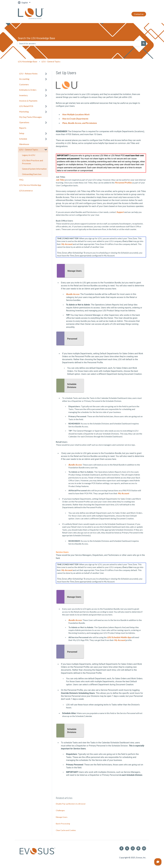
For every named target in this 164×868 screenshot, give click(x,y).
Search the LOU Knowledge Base (37, 38)
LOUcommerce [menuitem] (26, 191)
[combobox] (80, 43)
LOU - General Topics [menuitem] (29, 149)
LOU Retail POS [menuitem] (26, 106)
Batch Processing (63, 824)
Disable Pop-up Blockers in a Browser (71, 804)
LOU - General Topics (51, 61)
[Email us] (144, 848)
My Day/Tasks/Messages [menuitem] (30, 117)
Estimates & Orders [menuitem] (28, 90)
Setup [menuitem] (22, 133)
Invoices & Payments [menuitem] (28, 101)
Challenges (60, 810)
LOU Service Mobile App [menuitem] (30, 185)
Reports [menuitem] (23, 128)
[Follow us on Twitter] (127, 848)
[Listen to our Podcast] (138, 848)
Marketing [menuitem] (24, 112)
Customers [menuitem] (24, 84)
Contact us (139, 14)
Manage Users (62, 817)
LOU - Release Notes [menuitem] (28, 73)
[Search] (144, 43)
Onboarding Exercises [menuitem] (32, 174)
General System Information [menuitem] (34, 169)
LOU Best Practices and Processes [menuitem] (32, 162)
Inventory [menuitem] (23, 95)
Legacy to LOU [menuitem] (29, 155)
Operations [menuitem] (24, 122)
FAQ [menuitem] (21, 180)
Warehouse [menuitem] (24, 144)
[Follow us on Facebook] (121, 848)
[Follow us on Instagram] (133, 848)
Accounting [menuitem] (24, 79)
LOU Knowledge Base (28, 61)
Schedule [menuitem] (23, 139)
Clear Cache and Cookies (66, 830)
